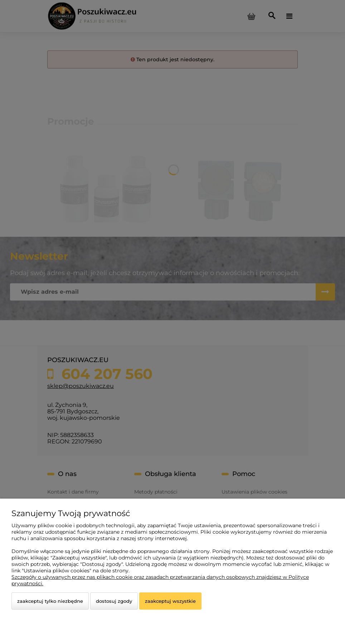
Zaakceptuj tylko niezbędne (50, 601)
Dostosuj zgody (114, 601)
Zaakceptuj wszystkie (170, 601)
